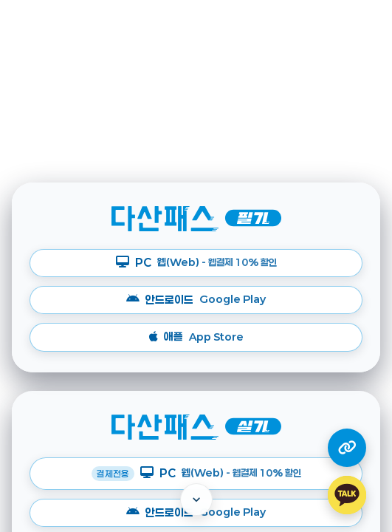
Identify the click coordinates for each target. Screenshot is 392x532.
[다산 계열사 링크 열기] (347, 448)
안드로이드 (196, 300)
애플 (196, 337)
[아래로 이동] (196, 499)
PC (196, 263)
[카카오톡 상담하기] (347, 495)
